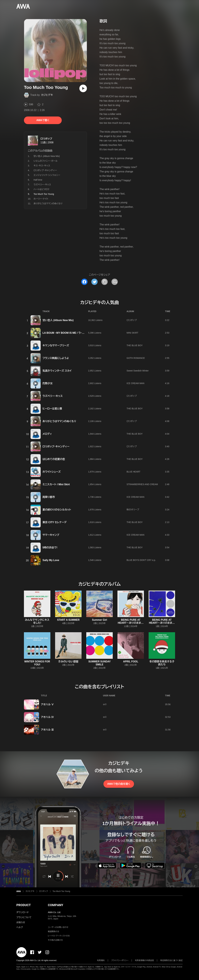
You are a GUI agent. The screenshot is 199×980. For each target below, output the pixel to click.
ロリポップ (46, 139)
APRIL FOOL (131, 662)
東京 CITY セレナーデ (55, 522)
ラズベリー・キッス (42, 185)
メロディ (47, 434)
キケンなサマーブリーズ (56, 345)
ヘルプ (20, 927)
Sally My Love (51, 560)
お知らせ (21, 922)
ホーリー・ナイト (41, 199)
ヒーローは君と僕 (52, 409)
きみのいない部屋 (68, 662)
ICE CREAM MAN (135, 383)
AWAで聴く (43, 120)
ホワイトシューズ (52, 472)
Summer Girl (99, 620)
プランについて (24, 917)
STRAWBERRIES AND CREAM (142, 484)
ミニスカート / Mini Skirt (56, 484)
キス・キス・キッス (42, 166)
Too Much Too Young (61, 891)
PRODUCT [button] (24, 905)
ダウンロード (23, 912)
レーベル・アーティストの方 (59, 936)
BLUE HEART (134, 472)
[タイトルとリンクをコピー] (105, 282)
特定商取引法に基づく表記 (171, 960)
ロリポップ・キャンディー (45, 170)
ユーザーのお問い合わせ (58, 927)
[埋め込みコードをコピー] (115, 282)
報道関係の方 (54, 932)
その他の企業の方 (55, 940)
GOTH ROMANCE (136, 358)
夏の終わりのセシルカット (57, 510)
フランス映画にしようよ (56, 358)
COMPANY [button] (55, 905)
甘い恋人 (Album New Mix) (47, 156)
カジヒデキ (47, 95)
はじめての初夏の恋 (54, 459)
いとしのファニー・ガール (45, 161)
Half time (38, 180)
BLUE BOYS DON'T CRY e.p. (141, 560)
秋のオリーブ (133, 510)
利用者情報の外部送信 (144, 960)
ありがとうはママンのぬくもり (48, 203)
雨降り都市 (49, 497)
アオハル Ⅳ (47, 717)
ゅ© (105, 704)
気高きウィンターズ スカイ (57, 371)
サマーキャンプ (51, 535)
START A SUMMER (68, 620)
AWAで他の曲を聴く (119, 784)
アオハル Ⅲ (47, 730)
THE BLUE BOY (135, 345)
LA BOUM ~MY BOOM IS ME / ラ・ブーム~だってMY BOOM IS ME (80, 333)
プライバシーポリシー (120, 960)
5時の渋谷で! (50, 548)
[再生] (83, 88)
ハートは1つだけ (41, 189)
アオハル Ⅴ (47, 704)
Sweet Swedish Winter (138, 371)
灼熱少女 (48, 383)
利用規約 (101, 960)
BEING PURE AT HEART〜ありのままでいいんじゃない (131, 623)
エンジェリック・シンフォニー (47, 175)
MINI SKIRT (132, 333)
